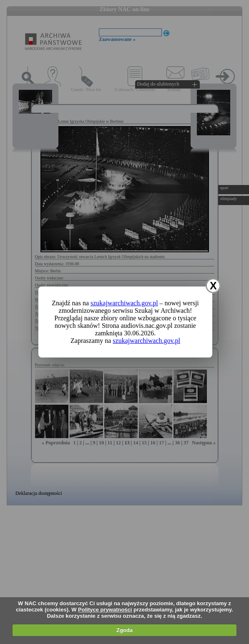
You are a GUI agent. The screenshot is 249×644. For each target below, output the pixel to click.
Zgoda (124, 630)
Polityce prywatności (105, 610)
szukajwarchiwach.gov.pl (124, 303)
